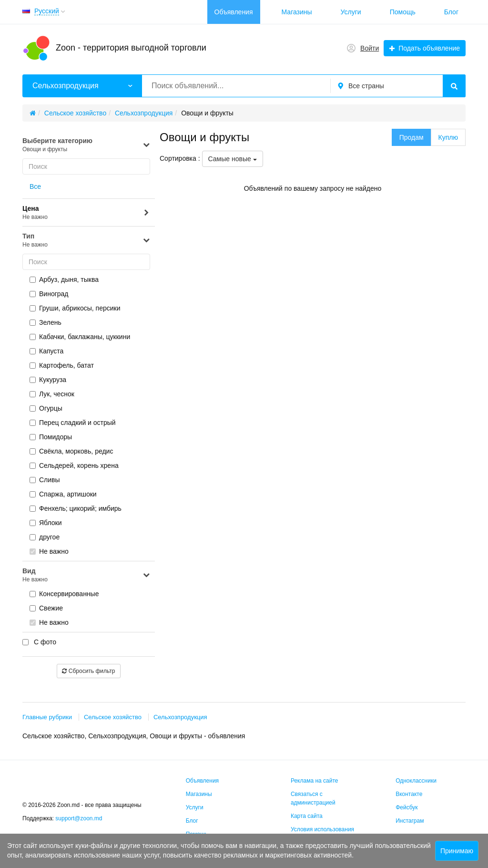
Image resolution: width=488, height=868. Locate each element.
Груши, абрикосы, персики (75, 308)
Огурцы (46, 408)
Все (35, 186)
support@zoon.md (80, 818)
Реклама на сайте (315, 781)
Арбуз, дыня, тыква (64, 279)
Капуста (46, 351)
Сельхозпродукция (180, 717)
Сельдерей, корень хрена (74, 465)
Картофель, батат (62, 365)
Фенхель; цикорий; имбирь (76, 508)
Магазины (297, 12)
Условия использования (322, 829)
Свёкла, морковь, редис (71, 451)
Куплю (448, 137)
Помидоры (51, 437)
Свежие (46, 608)
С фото (39, 642)
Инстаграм (410, 821)
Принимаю (457, 851)
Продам (412, 137)
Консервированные (64, 594)
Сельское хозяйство (113, 717)
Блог (451, 12)
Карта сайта (307, 816)
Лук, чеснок (52, 394)
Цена (86, 213)
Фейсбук (407, 807)
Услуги (351, 12)
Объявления (234, 12)
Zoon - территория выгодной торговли (131, 48)
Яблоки (46, 523)
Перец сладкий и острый (73, 423)
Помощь (403, 12)
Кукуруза (48, 380)
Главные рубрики (47, 717)
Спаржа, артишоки (63, 494)
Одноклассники (416, 781)
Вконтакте (409, 794)
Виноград (49, 294)
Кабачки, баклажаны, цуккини (80, 337)
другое (45, 537)
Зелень (46, 322)
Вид (86, 575)
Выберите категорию (86, 145)
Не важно (49, 551)
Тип (86, 241)
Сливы (45, 480)
